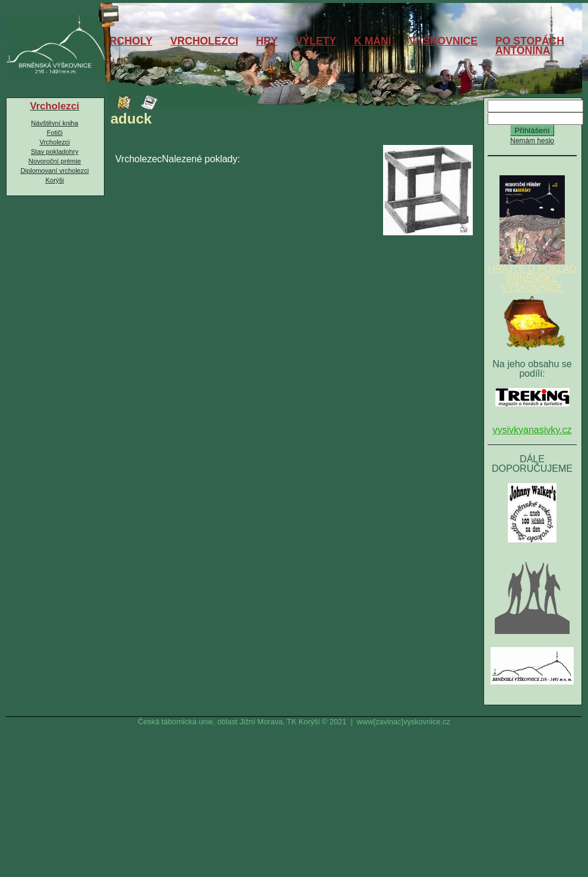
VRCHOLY (127, 41)
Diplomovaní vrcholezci (54, 171)
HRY (267, 41)
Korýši (54, 180)
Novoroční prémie (55, 161)
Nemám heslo (532, 141)
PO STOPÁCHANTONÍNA (530, 46)
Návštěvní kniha (55, 123)
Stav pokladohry (55, 152)
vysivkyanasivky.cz (532, 430)
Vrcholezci (54, 142)
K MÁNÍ (373, 41)
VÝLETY (316, 41)
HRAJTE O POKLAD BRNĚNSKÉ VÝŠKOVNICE (532, 275)
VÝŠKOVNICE (443, 41)
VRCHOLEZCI (204, 41)
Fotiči (55, 133)
